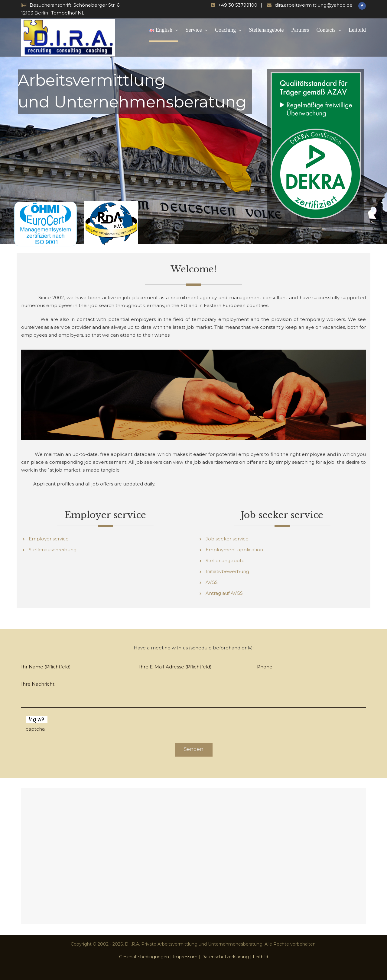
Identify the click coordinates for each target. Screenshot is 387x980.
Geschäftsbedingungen (144, 957)
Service (194, 30)
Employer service (49, 539)
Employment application (234, 550)
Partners (300, 30)
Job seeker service (227, 539)
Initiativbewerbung (227, 571)
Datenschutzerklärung (225, 957)
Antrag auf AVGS (224, 593)
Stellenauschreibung (53, 550)
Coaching (225, 30)
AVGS (212, 582)
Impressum (185, 957)
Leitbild (357, 30)
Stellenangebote (267, 30)
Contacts (326, 30)
